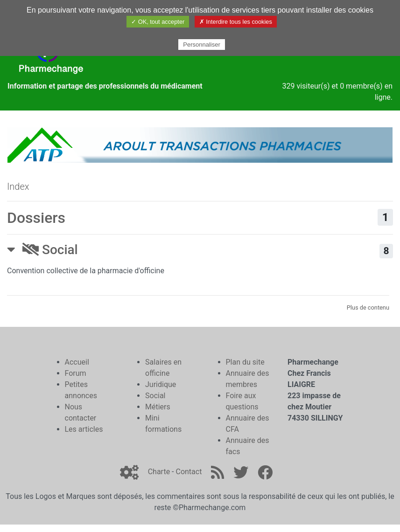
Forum (76, 373)
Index (18, 187)
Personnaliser (202, 45)
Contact (189, 472)
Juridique (161, 384)
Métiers (158, 407)
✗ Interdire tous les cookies (236, 22)
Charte (159, 472)
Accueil (77, 362)
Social (50, 250)
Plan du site (245, 362)
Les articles (84, 429)
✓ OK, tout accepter (158, 22)
